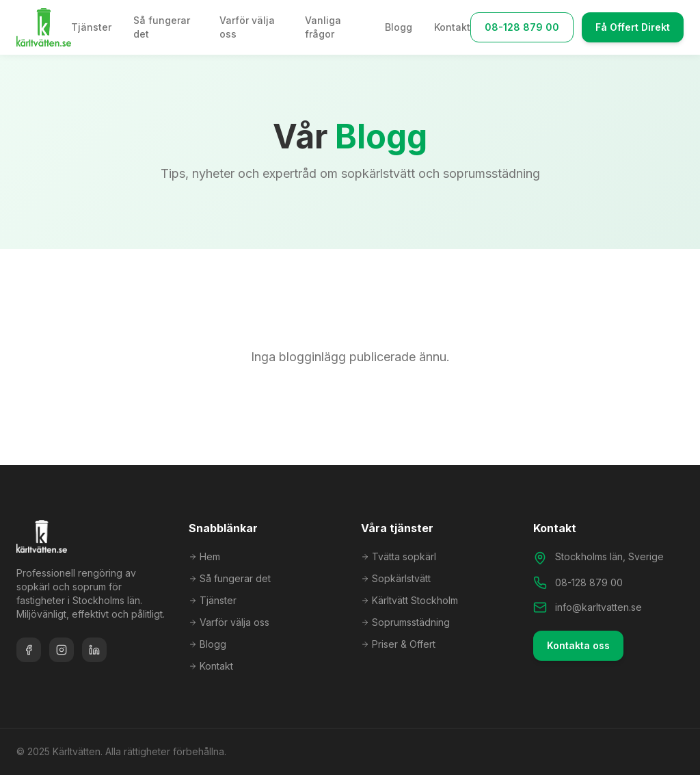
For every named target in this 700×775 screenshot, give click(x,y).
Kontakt (452, 27)
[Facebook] (29, 650)
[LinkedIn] (94, 650)
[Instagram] (62, 650)
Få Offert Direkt (633, 27)
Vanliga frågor (323, 27)
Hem (204, 556)
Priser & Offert (398, 644)
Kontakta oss (578, 645)
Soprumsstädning (405, 622)
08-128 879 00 (522, 27)
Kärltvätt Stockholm (409, 600)
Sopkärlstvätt (396, 578)
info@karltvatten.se (598, 607)
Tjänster (91, 27)
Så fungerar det (162, 27)
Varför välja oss (247, 27)
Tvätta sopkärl (399, 556)
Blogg (399, 27)
